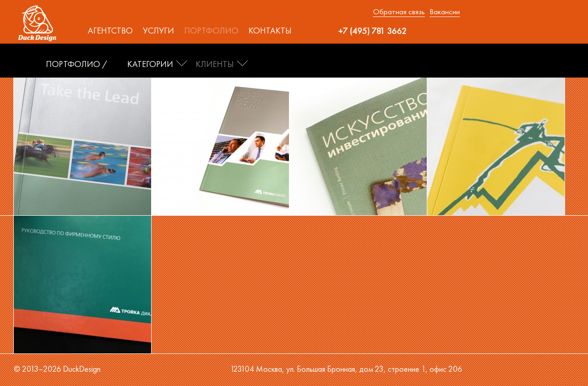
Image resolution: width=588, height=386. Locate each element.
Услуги (158, 31)
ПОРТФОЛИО (73, 64)
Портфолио (211, 31)
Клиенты (215, 64)
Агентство (110, 31)
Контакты (270, 31)
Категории (150, 64)
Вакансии (445, 11)
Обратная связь (399, 11)
